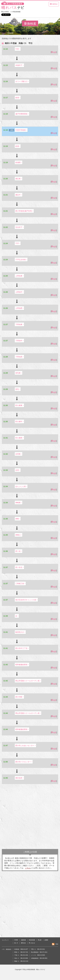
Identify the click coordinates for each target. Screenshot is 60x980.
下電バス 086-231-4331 (21, 955)
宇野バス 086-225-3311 (38, 949)
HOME (16, 940)
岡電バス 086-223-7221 (21, 952)
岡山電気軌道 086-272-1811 (39, 952)
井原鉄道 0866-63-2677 (21, 949)
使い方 (16, 943)
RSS (57, 944)
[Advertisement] (30, 816)
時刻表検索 (32, 940)
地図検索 (23, 940)
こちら (28, 868)
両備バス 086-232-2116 (21, 961)
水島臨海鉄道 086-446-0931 (39, 958)
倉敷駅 (46, 940)
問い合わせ (32, 943)
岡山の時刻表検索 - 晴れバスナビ (34, 970)
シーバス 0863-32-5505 (38, 955)
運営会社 (23, 943)
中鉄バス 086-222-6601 (21, 958)
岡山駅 (40, 940)
